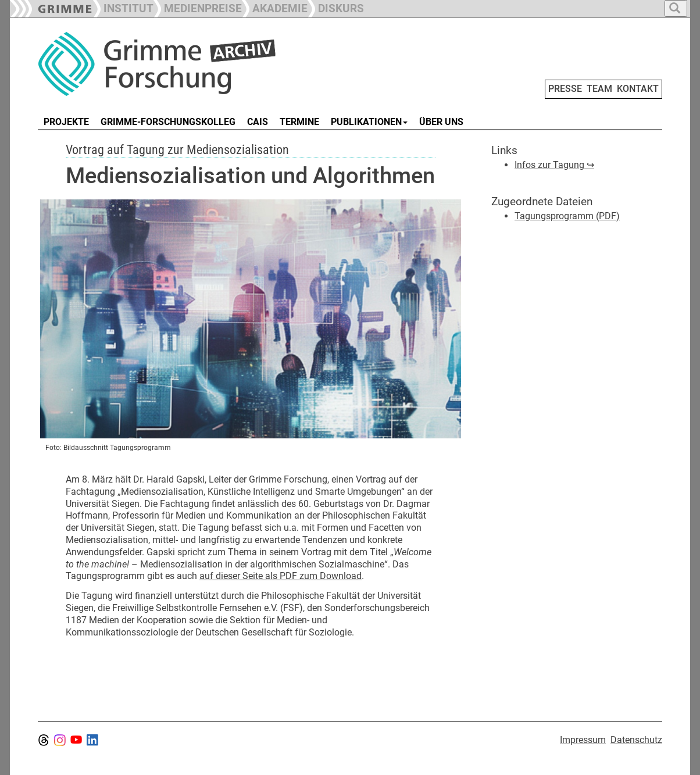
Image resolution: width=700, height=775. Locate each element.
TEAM (599, 89)
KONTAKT (638, 89)
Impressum (583, 740)
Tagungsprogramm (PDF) (567, 216)
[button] (198, 7)
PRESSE (565, 89)
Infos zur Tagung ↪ (554, 165)
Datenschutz (636, 740)
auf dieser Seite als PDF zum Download (281, 576)
